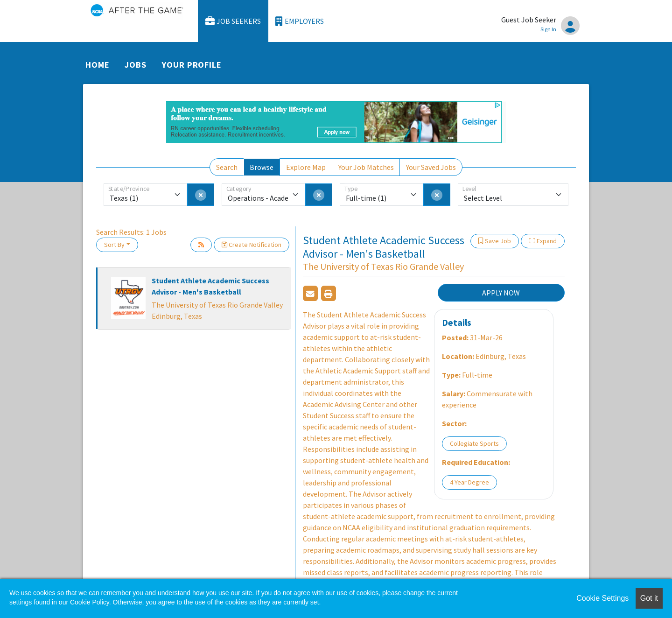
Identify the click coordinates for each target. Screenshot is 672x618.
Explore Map (306, 167)
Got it (649, 598)
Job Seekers (233, 21)
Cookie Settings (602, 598)
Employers (300, 21)
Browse (262, 167)
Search (227, 167)
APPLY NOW (501, 293)
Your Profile (192, 65)
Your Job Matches (366, 167)
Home (98, 65)
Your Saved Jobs (431, 167)
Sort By (114, 245)
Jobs (136, 65)
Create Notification (252, 245)
